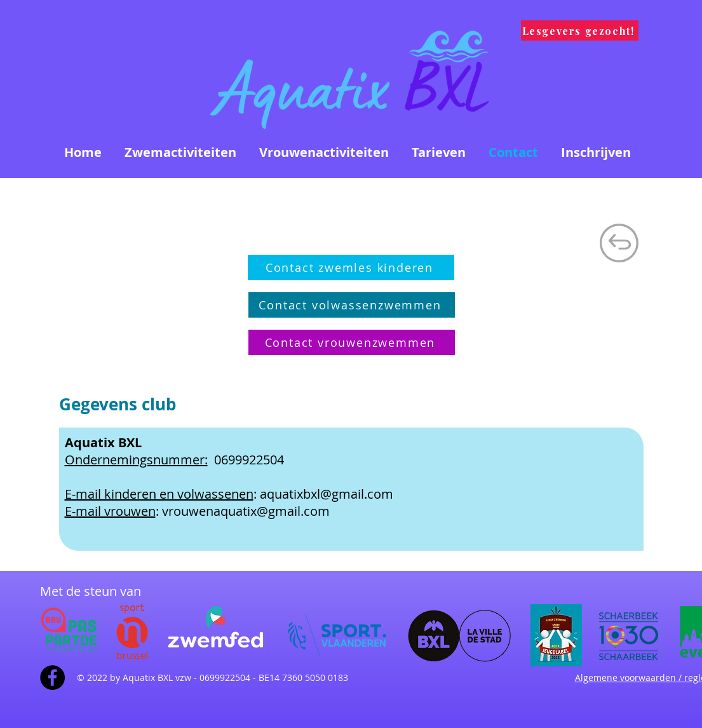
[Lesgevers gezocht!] (580, 30)
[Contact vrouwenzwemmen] (352, 342)
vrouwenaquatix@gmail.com (246, 511)
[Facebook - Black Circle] (52, 677)
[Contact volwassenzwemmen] (352, 305)
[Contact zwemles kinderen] (351, 267)
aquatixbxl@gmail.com (327, 494)
